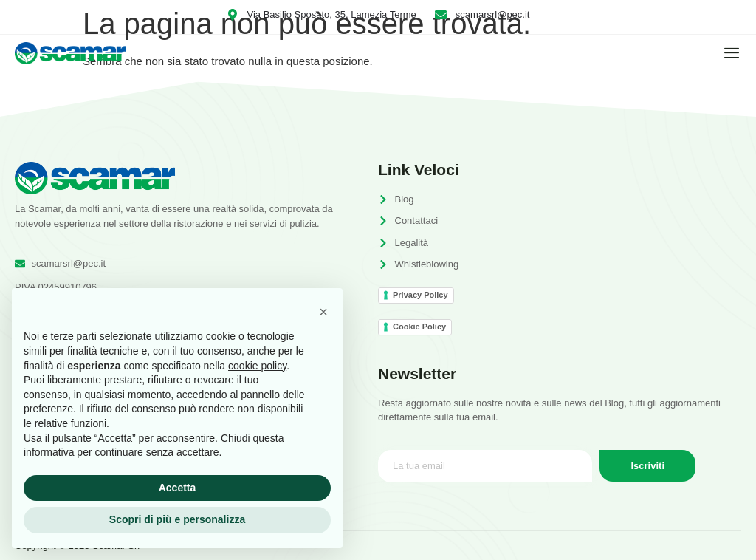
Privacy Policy (420, 295)
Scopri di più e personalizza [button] (177, 519)
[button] (323, 312)
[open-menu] (728, 53)
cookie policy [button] (257, 366)
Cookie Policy (419, 327)
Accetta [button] (178, 488)
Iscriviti (648, 466)
